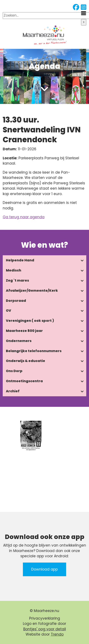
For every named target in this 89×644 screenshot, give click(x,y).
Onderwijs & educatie (26, 361)
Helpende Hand (20, 260)
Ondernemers (19, 341)
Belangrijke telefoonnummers (34, 351)
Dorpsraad (16, 301)
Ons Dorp (14, 371)
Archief (13, 391)
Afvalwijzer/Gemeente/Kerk (32, 291)
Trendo (57, 634)
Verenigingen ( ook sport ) (30, 321)
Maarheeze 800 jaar (24, 331)
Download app (44, 569)
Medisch (14, 270)
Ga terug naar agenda (24, 217)
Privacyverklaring (45, 618)
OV (9, 311)
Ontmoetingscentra (24, 381)
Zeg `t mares (17, 280)
